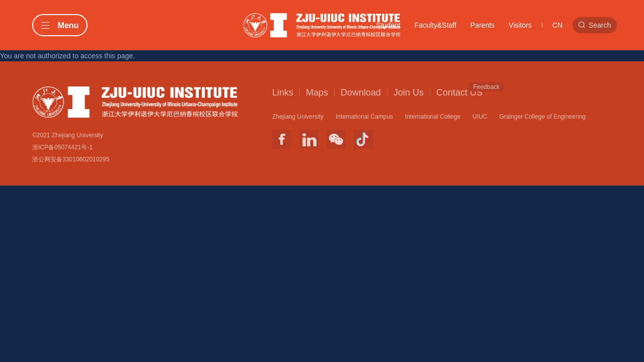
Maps (317, 93)
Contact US (459, 92)
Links (283, 93)
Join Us (409, 93)
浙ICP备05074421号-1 (62, 147)
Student (388, 25)
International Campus (364, 117)
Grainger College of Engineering (542, 117)
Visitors (520, 25)
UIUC (480, 117)
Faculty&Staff (435, 25)
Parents (482, 25)
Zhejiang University (298, 117)
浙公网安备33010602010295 (71, 159)
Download (361, 93)
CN (557, 25)
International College (433, 117)
